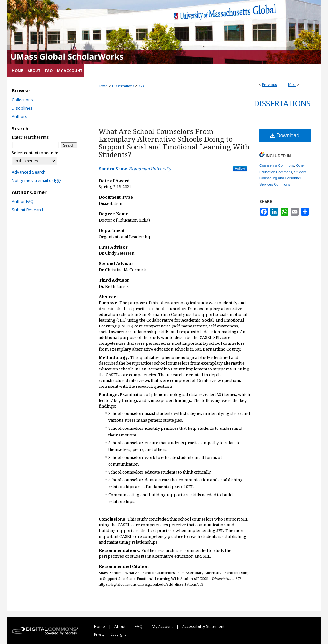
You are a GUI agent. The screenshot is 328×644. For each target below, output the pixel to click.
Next (292, 85)
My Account (163, 627)
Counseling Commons (277, 165)
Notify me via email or (37, 180)
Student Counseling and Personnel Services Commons (283, 178)
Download (285, 136)
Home (102, 86)
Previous (269, 85)
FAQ (139, 627)
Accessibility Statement (203, 627)
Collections (22, 100)
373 (141, 86)
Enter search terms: (31, 137)
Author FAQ (23, 201)
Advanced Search (29, 172)
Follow (240, 168)
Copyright (118, 634)
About (120, 627)
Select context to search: (35, 153)
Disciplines (22, 108)
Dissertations (123, 86)
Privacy (100, 634)
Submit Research (28, 210)
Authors (20, 116)
